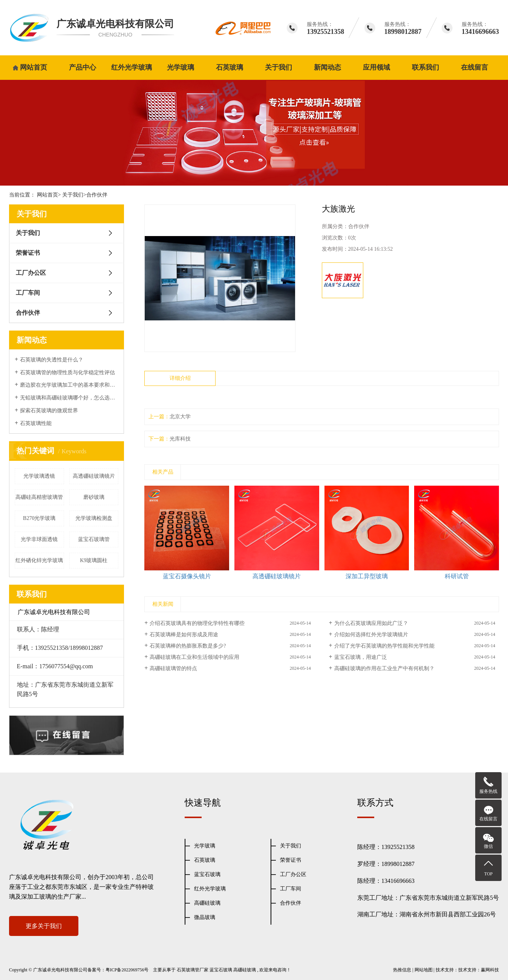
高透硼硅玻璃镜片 (94, 476)
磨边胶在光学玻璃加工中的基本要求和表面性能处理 (69, 385)
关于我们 (278, 67)
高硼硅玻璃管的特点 (173, 668)
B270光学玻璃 (39, 518)
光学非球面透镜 (39, 539)
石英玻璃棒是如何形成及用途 (184, 635)
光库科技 (180, 439)
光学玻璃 (181, 67)
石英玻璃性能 (36, 423)
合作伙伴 (97, 195)
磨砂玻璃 (94, 497)
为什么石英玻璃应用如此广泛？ (371, 623)
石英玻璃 (230, 67)
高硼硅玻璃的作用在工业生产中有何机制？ (384, 668)
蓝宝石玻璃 (207, 874)
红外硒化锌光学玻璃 (39, 560)
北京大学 (180, 417)
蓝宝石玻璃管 (94, 539)
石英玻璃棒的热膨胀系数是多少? (188, 646)
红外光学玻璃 (132, 67)
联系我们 (425, 67)
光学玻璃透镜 (39, 476)
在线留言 (474, 67)
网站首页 (34, 67)
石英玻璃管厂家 (193, 970)
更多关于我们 (44, 926)
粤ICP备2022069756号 (127, 970)
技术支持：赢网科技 (479, 970)
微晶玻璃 (205, 917)
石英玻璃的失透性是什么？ (52, 360)
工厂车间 (28, 293)
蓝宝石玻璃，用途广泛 (361, 657)
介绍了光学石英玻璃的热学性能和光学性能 (384, 646)
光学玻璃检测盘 (94, 518)
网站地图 (424, 970)
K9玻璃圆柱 (94, 560)
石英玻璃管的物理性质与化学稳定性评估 (67, 373)
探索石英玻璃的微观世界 (49, 411)
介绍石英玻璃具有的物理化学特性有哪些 (197, 623)
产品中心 (83, 67)
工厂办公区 (31, 273)
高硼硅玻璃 (207, 903)
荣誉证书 (28, 253)
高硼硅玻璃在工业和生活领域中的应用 (194, 657)
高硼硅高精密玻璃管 (39, 497)
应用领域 (376, 67)
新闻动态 (327, 67)
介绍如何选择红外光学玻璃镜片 (371, 635)
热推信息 (402, 970)
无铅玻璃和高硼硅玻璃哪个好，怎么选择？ (69, 398)
